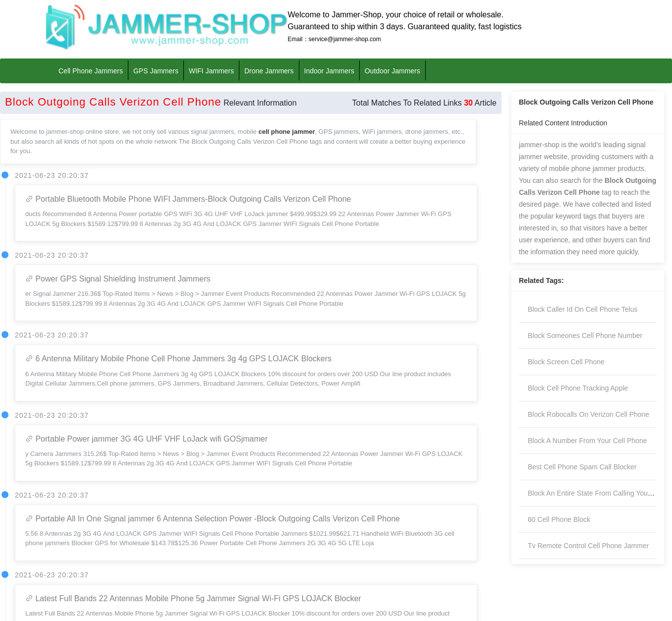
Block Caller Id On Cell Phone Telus (583, 309)
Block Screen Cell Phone (566, 362)
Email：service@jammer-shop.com (335, 39)
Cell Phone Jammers (91, 70)
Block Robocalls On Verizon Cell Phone (588, 414)
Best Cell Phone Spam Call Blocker (582, 467)
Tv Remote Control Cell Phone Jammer (588, 546)
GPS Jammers (156, 70)
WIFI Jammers (211, 70)
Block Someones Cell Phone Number (585, 336)
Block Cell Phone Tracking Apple (578, 388)
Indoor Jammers (329, 70)
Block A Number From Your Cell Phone (587, 441)
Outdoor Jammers (392, 70)
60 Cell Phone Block (559, 519)
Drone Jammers (269, 70)
